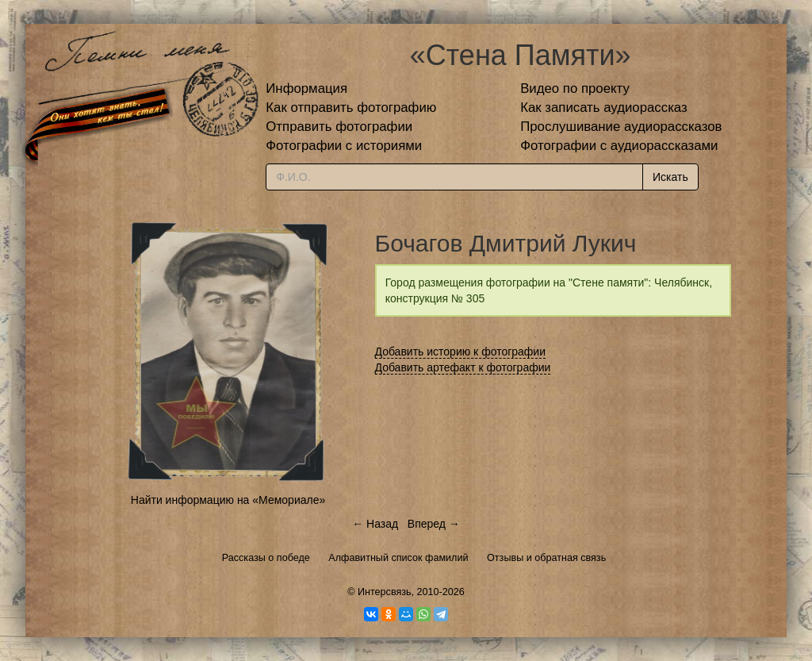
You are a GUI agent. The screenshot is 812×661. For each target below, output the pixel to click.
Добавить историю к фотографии (461, 352)
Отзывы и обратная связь (546, 558)
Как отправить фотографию (351, 108)
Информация (306, 88)
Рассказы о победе (266, 558)
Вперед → (434, 524)
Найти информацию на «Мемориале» (228, 500)
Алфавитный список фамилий (398, 558)
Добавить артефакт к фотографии (463, 367)
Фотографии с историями (344, 146)
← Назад (375, 524)
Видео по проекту (575, 88)
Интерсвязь (385, 592)
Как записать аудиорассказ (604, 108)
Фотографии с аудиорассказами (619, 146)
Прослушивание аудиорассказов (621, 127)
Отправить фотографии (339, 127)
